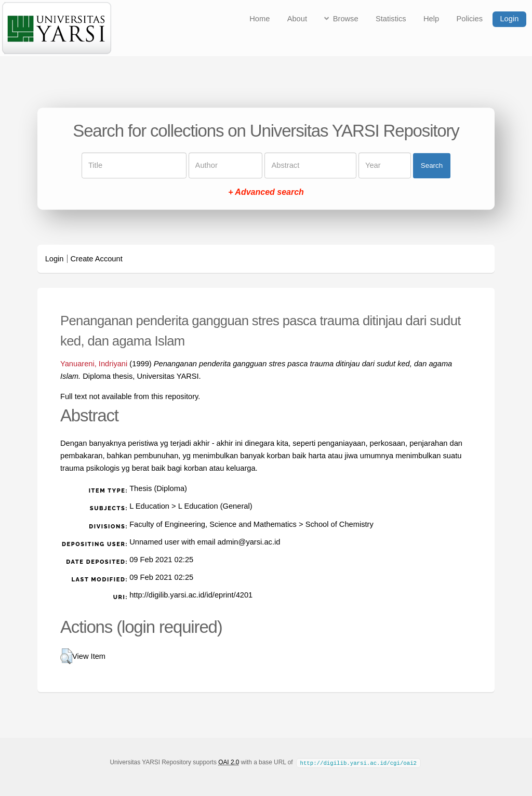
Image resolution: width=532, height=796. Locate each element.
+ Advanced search (266, 193)
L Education (149, 506)
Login (509, 19)
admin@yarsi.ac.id (249, 542)
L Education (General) (215, 506)
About (297, 19)
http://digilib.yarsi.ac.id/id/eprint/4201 (191, 595)
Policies (470, 19)
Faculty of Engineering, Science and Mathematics (213, 524)
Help (431, 19)
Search (432, 165)
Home (260, 19)
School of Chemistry (340, 524)
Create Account (97, 259)
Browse (346, 19)
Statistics (391, 19)
